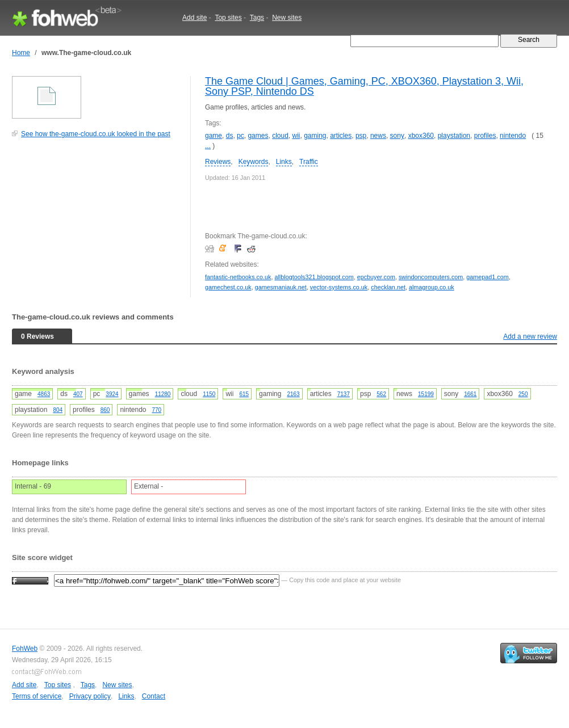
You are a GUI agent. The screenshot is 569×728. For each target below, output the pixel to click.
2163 (293, 394)
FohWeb (25, 649)
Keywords (254, 162)
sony (397, 136)
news (378, 136)
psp (361, 136)
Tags (257, 18)
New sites (287, 18)
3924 (112, 394)
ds (230, 136)
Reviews (218, 162)
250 (523, 394)
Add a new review (530, 336)
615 (244, 394)
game (214, 136)
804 (58, 410)
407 (78, 394)
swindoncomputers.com (431, 277)
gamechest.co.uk (228, 287)
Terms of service (37, 696)
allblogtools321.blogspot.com (314, 277)
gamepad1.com (487, 277)
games (258, 136)
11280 (163, 394)
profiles (485, 136)
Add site (194, 18)
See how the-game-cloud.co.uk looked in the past (96, 134)
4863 (44, 394)
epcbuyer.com (376, 277)
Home (21, 53)
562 (381, 394)
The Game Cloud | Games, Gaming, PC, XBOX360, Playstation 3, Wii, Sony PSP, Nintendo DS (364, 86)
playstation (454, 136)
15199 (426, 394)
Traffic (309, 162)
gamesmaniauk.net (281, 287)
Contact (154, 696)
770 (156, 410)
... (208, 146)
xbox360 (421, 136)
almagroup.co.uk (432, 287)
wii (296, 136)
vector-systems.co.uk (339, 287)
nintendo (513, 136)
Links (284, 162)
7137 (344, 394)
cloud (280, 136)
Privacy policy (90, 696)
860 (105, 410)
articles (341, 136)
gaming (315, 136)
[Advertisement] (97, 224)
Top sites (228, 18)
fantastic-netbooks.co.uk (238, 277)
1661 (470, 394)
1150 (209, 394)
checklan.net (388, 287)
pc (240, 136)
